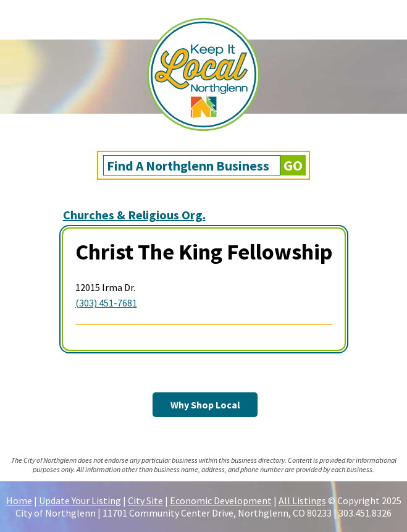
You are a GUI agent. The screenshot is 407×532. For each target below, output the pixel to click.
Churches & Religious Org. (134, 215)
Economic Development (221, 500)
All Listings (302, 500)
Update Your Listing (80, 500)
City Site (145, 500)
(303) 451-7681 (106, 303)
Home (19, 500)
